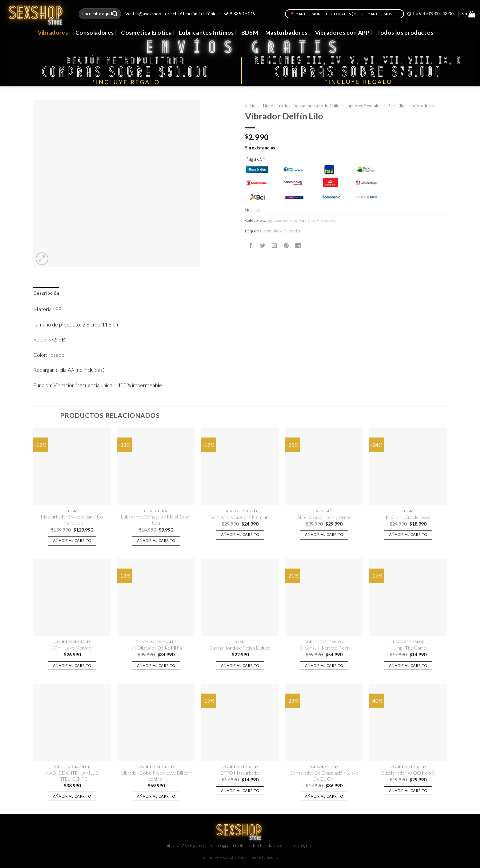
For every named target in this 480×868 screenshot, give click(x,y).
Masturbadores (286, 33)
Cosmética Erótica (146, 33)
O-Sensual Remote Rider (324, 648)
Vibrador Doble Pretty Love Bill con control (156, 776)
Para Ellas (397, 106)
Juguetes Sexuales (363, 106)
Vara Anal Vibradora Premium (240, 517)
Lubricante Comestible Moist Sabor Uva (156, 520)
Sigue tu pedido (265, 857)
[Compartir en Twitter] (263, 245)
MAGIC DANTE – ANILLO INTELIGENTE (72, 776)
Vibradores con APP (342, 33)
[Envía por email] (274, 245)
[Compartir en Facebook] (251, 245)
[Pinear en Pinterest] (286, 245)
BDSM (250, 33)
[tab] (46, 293)
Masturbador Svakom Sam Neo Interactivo (72, 520)
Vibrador (293, 231)
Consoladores (94, 33)
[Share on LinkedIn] (298, 245)
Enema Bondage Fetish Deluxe (240, 648)
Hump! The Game (408, 648)
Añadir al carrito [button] (72, 540)
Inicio (250, 106)
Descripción (46, 293)
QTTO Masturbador (240, 773)
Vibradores (53, 33)
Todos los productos (405, 33)
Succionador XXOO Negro (408, 773)
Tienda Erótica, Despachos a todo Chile (301, 106)
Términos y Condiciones (224, 857)
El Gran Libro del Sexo (408, 517)
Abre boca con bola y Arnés (324, 517)
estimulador (273, 231)
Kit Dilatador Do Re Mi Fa (156, 648)
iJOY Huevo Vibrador (72, 648)
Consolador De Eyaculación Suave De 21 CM (324, 776)
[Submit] (115, 14)
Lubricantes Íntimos (206, 33)
